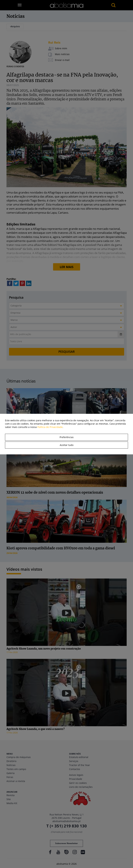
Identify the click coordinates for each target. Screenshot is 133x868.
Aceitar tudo (67, 445)
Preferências (67, 437)
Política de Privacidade (50, 427)
